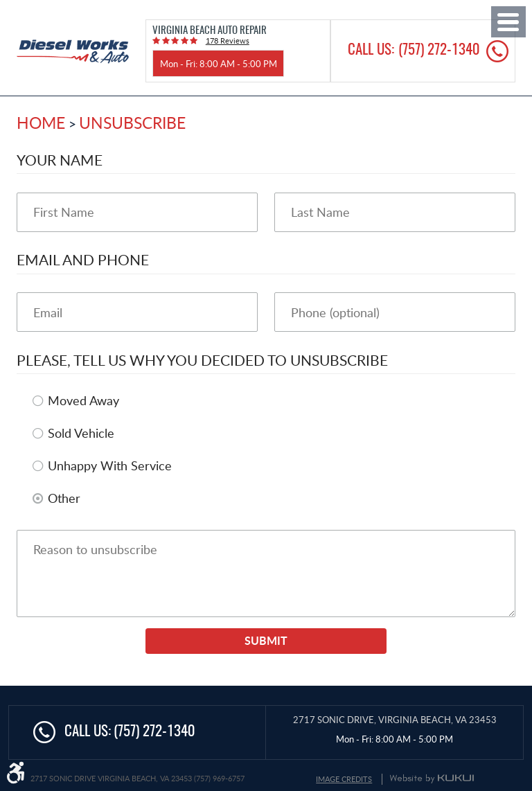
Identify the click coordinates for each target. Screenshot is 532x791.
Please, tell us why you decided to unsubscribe (202, 360)
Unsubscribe (132, 123)
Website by (432, 779)
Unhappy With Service (110, 465)
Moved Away (83, 400)
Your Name (60, 160)
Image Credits (344, 779)
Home (41, 123)
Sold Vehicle (81, 433)
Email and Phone (83, 259)
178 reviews (228, 41)
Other (64, 498)
